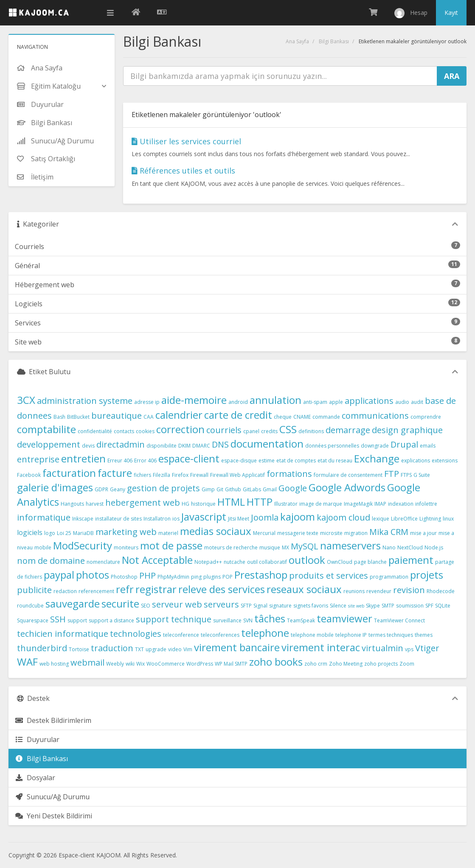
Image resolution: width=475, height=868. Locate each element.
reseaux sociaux (304, 589)
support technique (174, 619)
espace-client (189, 458)
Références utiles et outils (183, 171)
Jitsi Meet (239, 519)
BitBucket (78, 417)
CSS (288, 429)
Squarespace (33, 620)
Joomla (265, 517)
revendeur (379, 591)
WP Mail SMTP (231, 664)
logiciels (30, 532)
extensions (445, 461)
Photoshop (124, 577)
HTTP (260, 502)
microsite (331, 533)
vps (409, 649)
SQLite (443, 606)
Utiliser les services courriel (186, 141)
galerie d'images (55, 487)
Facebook (29, 475)
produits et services (329, 575)
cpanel (251, 431)
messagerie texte (298, 533)
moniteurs (126, 547)
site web (356, 606)
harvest (95, 504)
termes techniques (391, 635)
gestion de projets (163, 488)
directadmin (121, 444)
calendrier (179, 415)
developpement (49, 444)
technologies (136, 634)
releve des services (222, 589)
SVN (248, 620)
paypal (59, 575)
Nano (389, 547)
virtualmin (382, 648)
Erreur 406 (120, 461)
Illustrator (286, 504)
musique (270, 547)
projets (427, 575)
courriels (224, 430)
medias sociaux (216, 531)
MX (285, 547)
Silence (338, 606)
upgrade (156, 649)
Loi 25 (64, 533)
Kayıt (451, 13)
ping (196, 577)
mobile (43, 547)
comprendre (426, 417)
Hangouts (72, 504)
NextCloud (410, 547)
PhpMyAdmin (173, 577)
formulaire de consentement (348, 475)
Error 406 (145, 461)
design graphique (407, 430)
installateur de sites (118, 519)
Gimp (208, 489)
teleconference (181, 635)
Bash (59, 417)
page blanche (370, 562)
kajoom (298, 517)
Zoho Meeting (346, 664)
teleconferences (220, 635)
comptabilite (46, 429)
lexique (381, 519)
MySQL (305, 546)
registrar (156, 589)
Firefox (180, 475)
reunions (354, 591)
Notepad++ (208, 562)
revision (409, 590)
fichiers (142, 475)
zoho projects (381, 664)
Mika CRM (389, 532)
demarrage (348, 430)
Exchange (377, 458)
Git (220, 489)
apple (336, 402)
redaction (65, 591)
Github (233, 489)
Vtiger (427, 648)
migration (356, 533)
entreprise (38, 459)
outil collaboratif (267, 562)
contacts (124, 431)
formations (289, 474)
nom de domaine (51, 561)
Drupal (404, 444)
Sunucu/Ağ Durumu (52, 797)
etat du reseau (335, 461)
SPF (429, 606)
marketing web (126, 532)
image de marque (321, 504)
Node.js (434, 547)
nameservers (350, 545)
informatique (44, 517)
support (77, 620)
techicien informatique (63, 634)
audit (417, 402)
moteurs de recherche (231, 547)
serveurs (221, 604)
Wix (141, 664)
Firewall (199, 475)
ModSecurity (83, 545)
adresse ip (147, 402)
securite (120, 603)
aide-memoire (194, 400)
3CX (26, 400)
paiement (411, 560)
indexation (401, 504)
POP (228, 577)
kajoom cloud (343, 517)
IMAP (380, 504)
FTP (392, 474)
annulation (275, 400)
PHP (148, 575)
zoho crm (316, 664)
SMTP (388, 606)
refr (125, 589)
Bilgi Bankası (334, 41)
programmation (389, 577)
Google (293, 488)
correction (180, 429)
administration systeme (85, 401)
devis (88, 446)
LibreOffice (404, 519)
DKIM (184, 446)
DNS (220, 444)
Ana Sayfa (297, 41)
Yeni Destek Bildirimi (53, 816)
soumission (410, 606)
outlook (307, 560)
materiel (168, 533)
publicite (34, 590)
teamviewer (344, 618)
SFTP (246, 606)
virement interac (321, 647)
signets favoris (311, 606)
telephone (265, 633)
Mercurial (264, 533)
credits (269, 431)
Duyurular (37, 739)
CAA (149, 417)
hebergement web (143, 503)
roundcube (30, 606)
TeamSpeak (301, 620)
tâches (270, 618)
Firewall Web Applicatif (237, 475)
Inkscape (83, 519)
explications (416, 461)
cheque (283, 417)
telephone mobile (312, 635)
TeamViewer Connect (399, 620)
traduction (112, 648)
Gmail (270, 489)
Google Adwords (347, 487)
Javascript (204, 517)
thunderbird (42, 648)
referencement (96, 591)
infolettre (426, 504)
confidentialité (95, 431)
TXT (139, 649)
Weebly (115, 664)
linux (448, 519)
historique (203, 504)
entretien (83, 458)
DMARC (201, 446)
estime (267, 461)
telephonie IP (351, 635)
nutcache (235, 562)
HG (186, 504)
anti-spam (315, 402)
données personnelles (332, 446)
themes (424, 635)
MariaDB (83, 533)
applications (369, 401)
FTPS (406, 475)
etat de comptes (296, 461)
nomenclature (103, 562)
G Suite (422, 475)
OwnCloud (340, 562)
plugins (212, 577)
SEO (146, 606)
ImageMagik (358, 504)
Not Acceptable (157, 560)
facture (115, 473)
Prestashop (261, 575)
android (238, 402)
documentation (267, 444)
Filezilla (162, 475)
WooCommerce (166, 664)
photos (93, 575)
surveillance (227, 620)
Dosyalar (35, 778)
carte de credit (238, 415)
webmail (87, 662)
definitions (311, 431)
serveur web (177, 604)
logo (50, 533)
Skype (373, 606)
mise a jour (423, 533)
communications (375, 416)
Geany (118, 489)
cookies (145, 431)
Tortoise (79, 649)
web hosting (54, 664)
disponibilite (162, 446)
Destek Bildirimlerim (53, 720)
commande (326, 417)
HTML (231, 502)
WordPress (200, 664)
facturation (69, 473)
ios (176, 519)
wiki (130, 664)
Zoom (407, 664)
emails (428, 446)
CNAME (302, 417)
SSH (58, 619)
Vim (188, 649)
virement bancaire (237, 647)
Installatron (157, 519)
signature (280, 606)
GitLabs (252, 489)
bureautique (117, 416)
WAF (27, 662)
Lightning (430, 519)
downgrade (375, 446)
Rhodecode (441, 591)
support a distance (111, 620)
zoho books (276, 662)
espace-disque (239, 461)
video (175, 649)
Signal (260, 606)
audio (402, 402)
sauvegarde (73, 603)
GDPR (101, 489)
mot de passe (171, 545)
